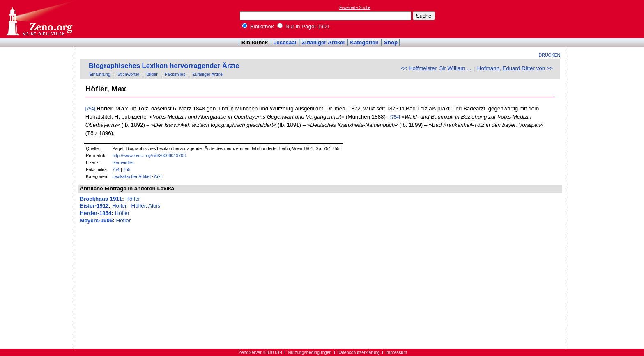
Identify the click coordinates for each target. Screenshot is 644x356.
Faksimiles (175, 74)
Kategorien (364, 42)
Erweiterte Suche (355, 8)
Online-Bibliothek (39, 19)
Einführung (100, 74)
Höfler (133, 199)
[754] (90, 109)
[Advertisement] (606, 19)
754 (116, 169)
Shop (391, 42)
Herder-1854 (95, 213)
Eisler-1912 (94, 206)
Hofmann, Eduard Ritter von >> (515, 68)
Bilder (152, 74)
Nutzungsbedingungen (310, 352)
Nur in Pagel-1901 (303, 26)
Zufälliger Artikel (323, 42)
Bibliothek (258, 26)
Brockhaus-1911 (101, 199)
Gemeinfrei (123, 162)
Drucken (550, 55)
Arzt (158, 176)
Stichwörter (128, 74)
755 (127, 169)
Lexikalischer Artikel (131, 176)
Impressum (396, 352)
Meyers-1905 (96, 220)
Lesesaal (285, 42)
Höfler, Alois (146, 206)
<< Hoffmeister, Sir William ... (436, 68)
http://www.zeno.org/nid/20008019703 (149, 155)
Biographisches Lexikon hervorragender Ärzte (164, 66)
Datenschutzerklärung (359, 352)
